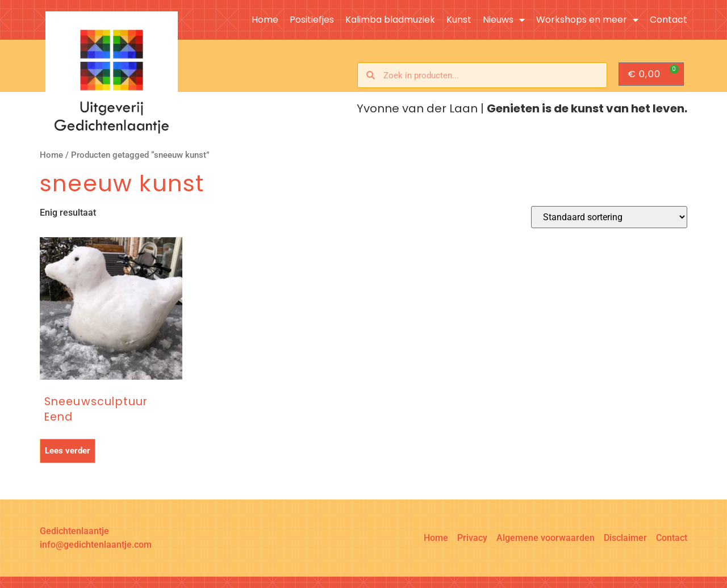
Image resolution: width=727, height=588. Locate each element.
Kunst (459, 20)
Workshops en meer (587, 20)
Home (265, 20)
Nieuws (504, 20)
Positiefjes (312, 20)
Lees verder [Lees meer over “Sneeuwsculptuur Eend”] (68, 451)
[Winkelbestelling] (609, 217)
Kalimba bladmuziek (390, 20)
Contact (668, 20)
